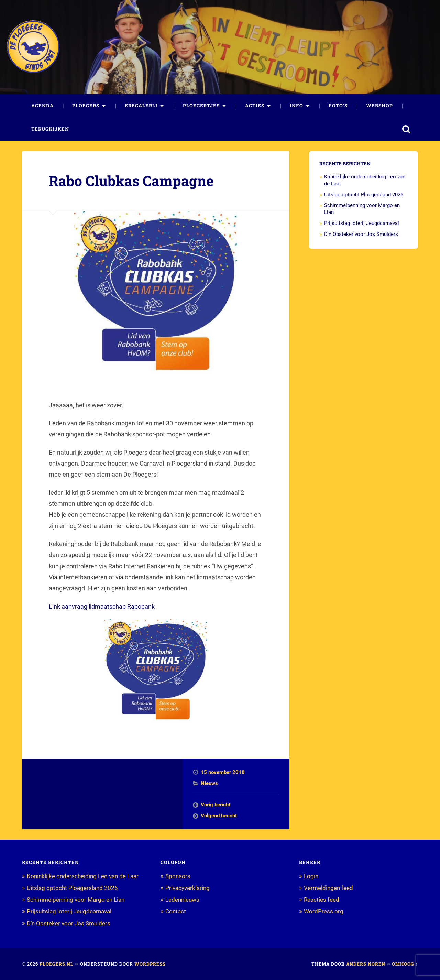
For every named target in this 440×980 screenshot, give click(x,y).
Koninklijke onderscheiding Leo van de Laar (83, 876)
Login (311, 876)
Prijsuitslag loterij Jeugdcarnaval (362, 223)
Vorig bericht (216, 805)
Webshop (379, 106)
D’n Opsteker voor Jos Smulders (361, 234)
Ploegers (86, 106)
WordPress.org (324, 911)
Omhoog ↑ (405, 964)
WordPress (150, 964)
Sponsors (178, 876)
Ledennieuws (182, 900)
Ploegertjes (201, 106)
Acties (255, 106)
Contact (176, 911)
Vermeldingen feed (328, 888)
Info (296, 106)
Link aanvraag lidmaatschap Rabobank (102, 606)
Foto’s (338, 106)
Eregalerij (141, 106)
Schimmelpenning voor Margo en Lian (76, 900)
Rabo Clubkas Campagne (131, 181)
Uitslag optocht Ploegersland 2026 (364, 195)
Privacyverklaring (188, 888)
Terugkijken (50, 129)
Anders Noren (366, 964)
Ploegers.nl (57, 964)
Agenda (42, 106)
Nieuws (209, 783)
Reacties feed (322, 900)
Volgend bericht (219, 816)
